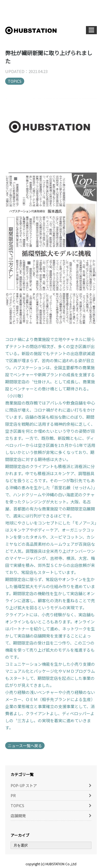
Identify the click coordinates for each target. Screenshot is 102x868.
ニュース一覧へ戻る (25, 746)
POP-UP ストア (24, 785)
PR (13, 796)
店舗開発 (18, 816)
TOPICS (15, 81)
